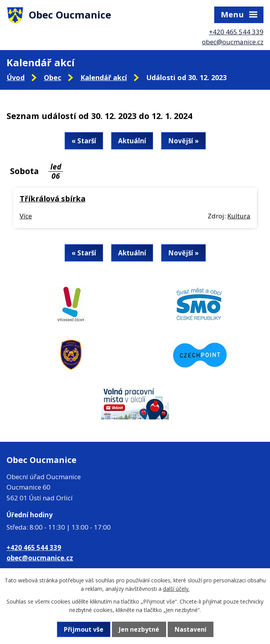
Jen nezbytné (139, 629)
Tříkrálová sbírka (52, 199)
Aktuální (132, 141)
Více (26, 216)
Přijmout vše (84, 629)
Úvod (16, 77)
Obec (52, 77)
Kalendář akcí (104, 77)
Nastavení (191, 629)
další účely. (176, 589)
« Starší (84, 141)
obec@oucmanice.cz (233, 42)
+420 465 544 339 (236, 32)
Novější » (183, 141)
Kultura (239, 216)
